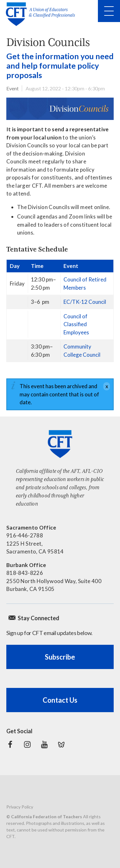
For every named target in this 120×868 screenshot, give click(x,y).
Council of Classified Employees (76, 324)
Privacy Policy (20, 807)
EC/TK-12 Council (85, 302)
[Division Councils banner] (60, 109)
